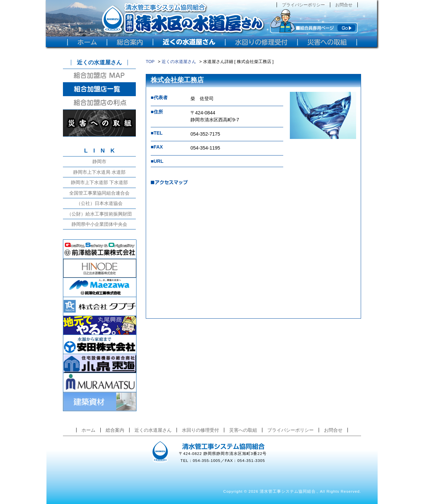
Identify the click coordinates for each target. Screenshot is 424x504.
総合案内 (115, 430)
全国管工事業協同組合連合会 (99, 193)
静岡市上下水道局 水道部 (99, 172)
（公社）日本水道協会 (99, 203)
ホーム (88, 430)
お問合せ (344, 5)
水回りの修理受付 (200, 430)
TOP (150, 62)
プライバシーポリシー (303, 5)
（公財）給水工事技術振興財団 (99, 214)
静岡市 (99, 161)
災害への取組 (243, 430)
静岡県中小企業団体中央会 (99, 224)
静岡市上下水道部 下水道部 (99, 182)
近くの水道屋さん (179, 62)
